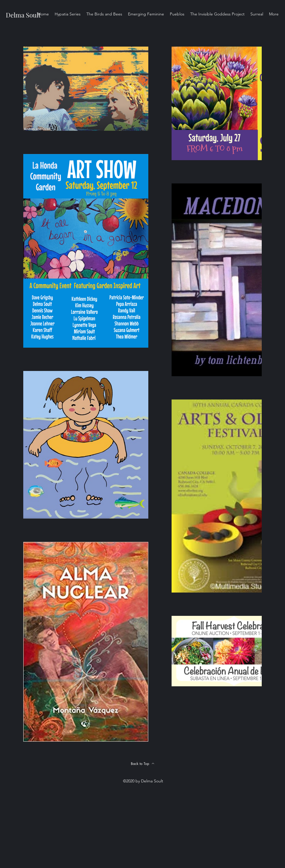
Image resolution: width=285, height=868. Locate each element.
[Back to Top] (142, 763)
